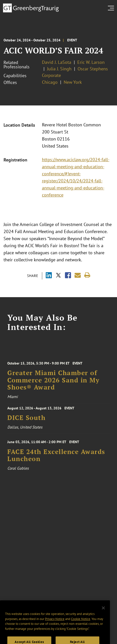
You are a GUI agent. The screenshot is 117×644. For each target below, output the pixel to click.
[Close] (103, 613)
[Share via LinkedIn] (49, 276)
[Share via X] (58, 276)
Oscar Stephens (93, 69)
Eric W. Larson (91, 62)
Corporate (51, 75)
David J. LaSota (57, 62)
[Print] (87, 275)
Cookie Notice (81, 624)
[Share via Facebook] (68, 276)
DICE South (26, 419)
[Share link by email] (78, 275)
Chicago (50, 82)
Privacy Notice (55, 624)
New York (73, 82)
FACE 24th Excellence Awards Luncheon (56, 457)
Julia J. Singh (59, 69)
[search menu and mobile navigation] (112, 8)
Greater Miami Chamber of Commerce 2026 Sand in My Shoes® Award (53, 383)
